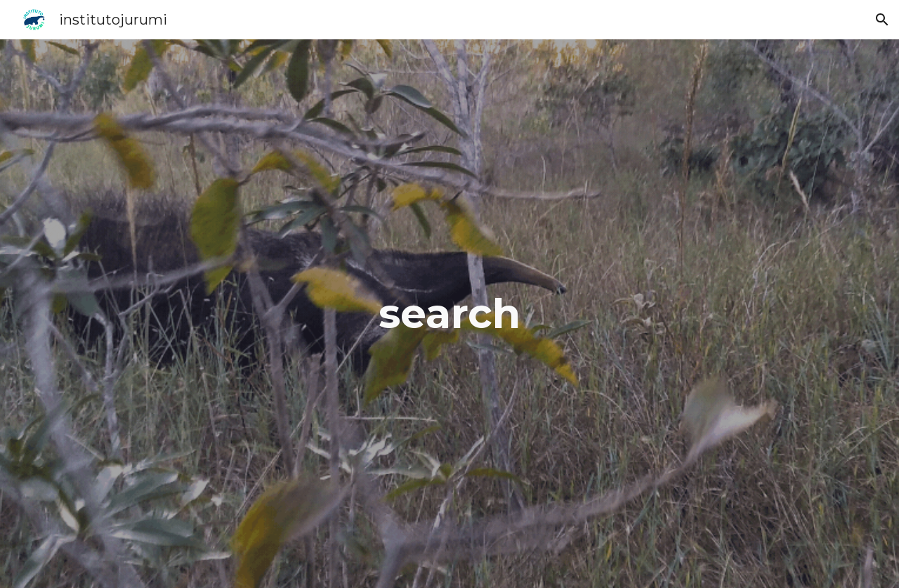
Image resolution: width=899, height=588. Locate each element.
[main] (449, 313)
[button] (882, 20)
